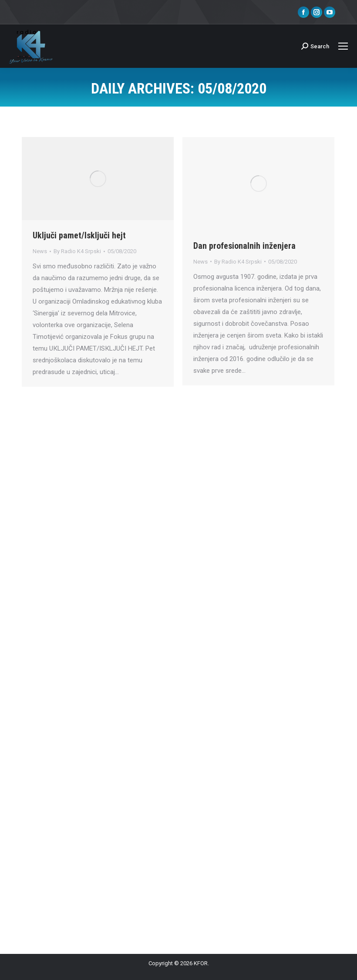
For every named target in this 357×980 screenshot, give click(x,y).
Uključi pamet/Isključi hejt (79, 235)
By (77, 251)
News (40, 251)
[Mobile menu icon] (343, 46)
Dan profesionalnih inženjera (244, 246)
